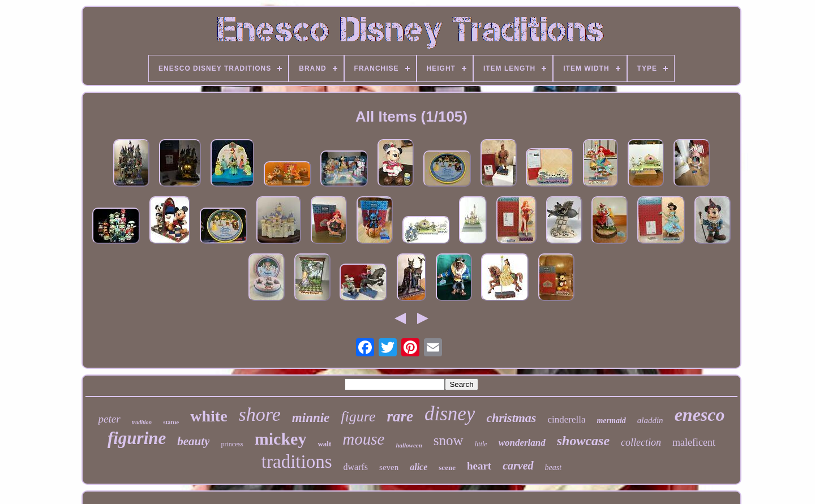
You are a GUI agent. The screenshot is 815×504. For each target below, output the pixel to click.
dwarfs (356, 467)
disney (450, 414)
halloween (409, 445)
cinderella (566, 419)
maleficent (694, 442)
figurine (137, 438)
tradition (142, 422)
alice (419, 467)
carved (518, 466)
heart (479, 466)
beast (554, 468)
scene (447, 468)
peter (110, 419)
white (209, 416)
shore (260, 414)
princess (232, 444)
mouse (363, 439)
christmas (511, 418)
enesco (700, 415)
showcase (583, 441)
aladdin (650, 420)
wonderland (522, 443)
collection (641, 442)
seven (389, 467)
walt (324, 444)
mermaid (611, 421)
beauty (193, 441)
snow (449, 440)
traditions (297, 462)
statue (171, 422)
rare (400, 416)
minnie (311, 418)
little (481, 444)
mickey (281, 439)
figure (358, 417)
